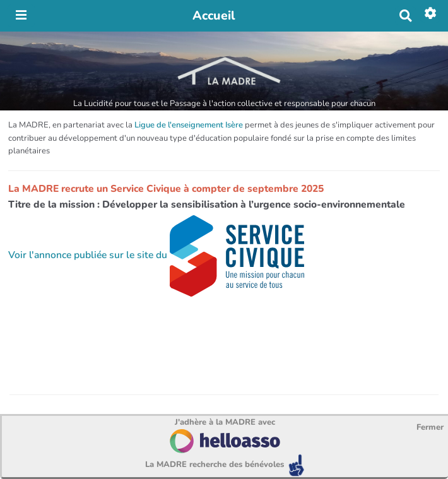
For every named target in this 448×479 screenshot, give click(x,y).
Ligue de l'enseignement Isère (189, 125)
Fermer (430, 427)
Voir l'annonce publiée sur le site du (156, 255)
